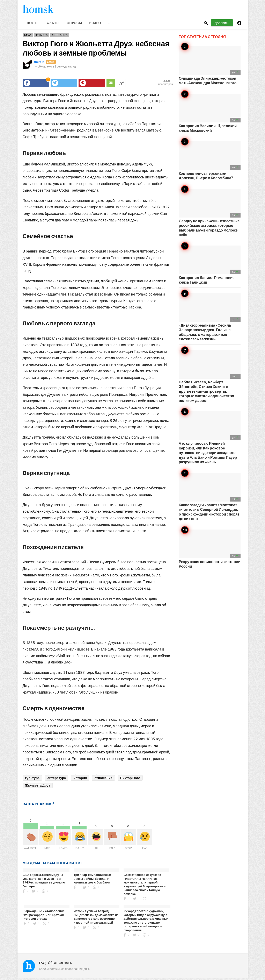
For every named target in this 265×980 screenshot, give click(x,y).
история (80, 780)
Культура (42, 37)
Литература (60, 37)
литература (56, 780)
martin (39, 63)
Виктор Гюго (130, 780)
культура (32, 780)
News (28, 37)
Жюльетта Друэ (38, 787)
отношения (103, 780)
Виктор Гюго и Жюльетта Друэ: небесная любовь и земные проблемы (96, 50)
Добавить (222, 24)
